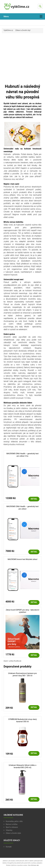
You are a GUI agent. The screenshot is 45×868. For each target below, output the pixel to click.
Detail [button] (34, 499)
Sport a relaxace (12, 827)
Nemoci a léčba (12, 824)
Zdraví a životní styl (23, 30)
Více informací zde (33, 865)
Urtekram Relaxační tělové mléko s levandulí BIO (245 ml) (23, 766)
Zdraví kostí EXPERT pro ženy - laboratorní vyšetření (22, 611)
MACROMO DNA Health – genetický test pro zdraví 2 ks (22, 455)
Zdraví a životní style (13, 833)
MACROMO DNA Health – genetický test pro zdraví (22, 508)
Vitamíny (9, 830)
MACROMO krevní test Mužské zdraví (22, 559)
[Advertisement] (22, 60)
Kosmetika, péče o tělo (14, 821)
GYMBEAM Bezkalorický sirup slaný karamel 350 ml (22, 720)
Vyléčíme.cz (8, 30)
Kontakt (9, 847)
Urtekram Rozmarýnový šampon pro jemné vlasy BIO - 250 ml (22, 675)
